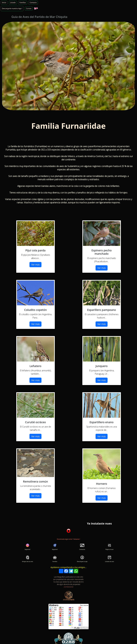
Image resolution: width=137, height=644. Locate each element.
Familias (23, 3)
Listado (13, 3)
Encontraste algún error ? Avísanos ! (68, 539)
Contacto (33, 3)
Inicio (4, 3)
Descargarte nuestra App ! (12, 8)
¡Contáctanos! (69, 587)
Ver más (35, 265)
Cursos (29, 8)
